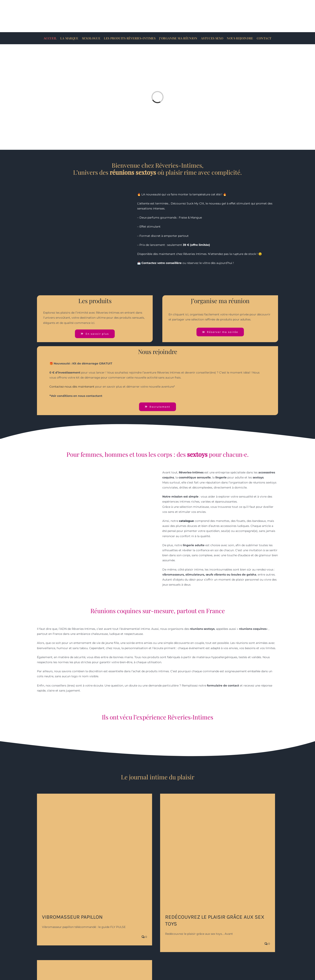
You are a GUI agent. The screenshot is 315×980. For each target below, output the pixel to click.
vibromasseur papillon (72, 917)
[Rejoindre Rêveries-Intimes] (158, 407)
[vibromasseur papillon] (95, 851)
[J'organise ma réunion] (220, 332)
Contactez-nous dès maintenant (72, 387)
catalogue (186, 521)
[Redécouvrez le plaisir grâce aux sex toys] (218, 851)
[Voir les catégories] (95, 334)
